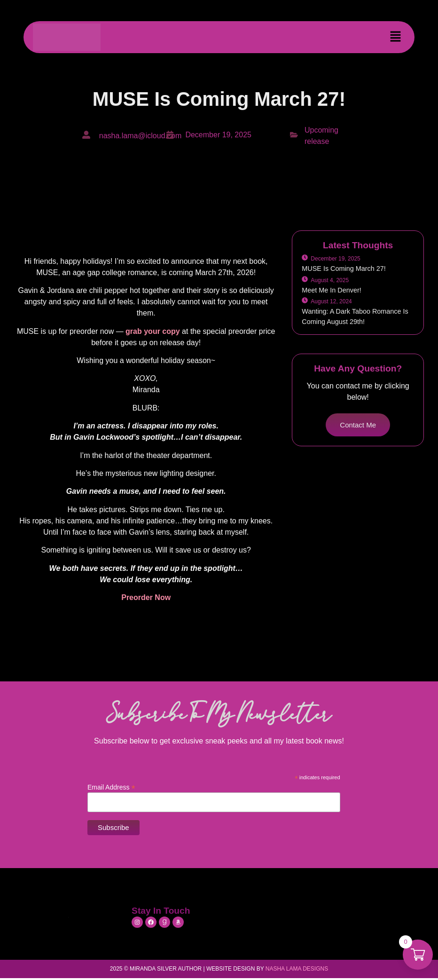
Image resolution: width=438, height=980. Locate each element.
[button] (396, 37)
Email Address (111, 787)
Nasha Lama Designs (297, 969)
